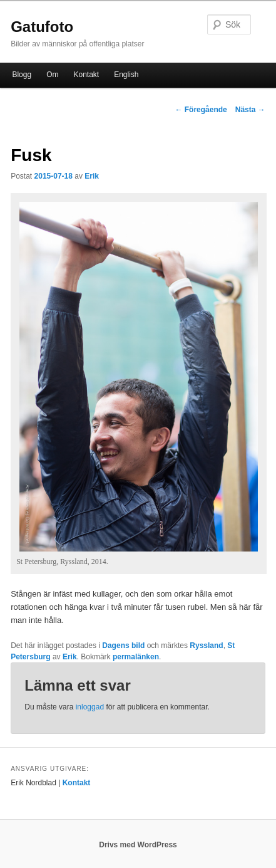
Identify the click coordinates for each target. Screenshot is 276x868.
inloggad (90, 707)
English (126, 75)
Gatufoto (42, 27)
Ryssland (206, 646)
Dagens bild (123, 646)
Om (52, 75)
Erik (92, 176)
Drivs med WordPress (138, 845)
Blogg (22, 75)
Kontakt (86, 75)
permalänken (136, 657)
